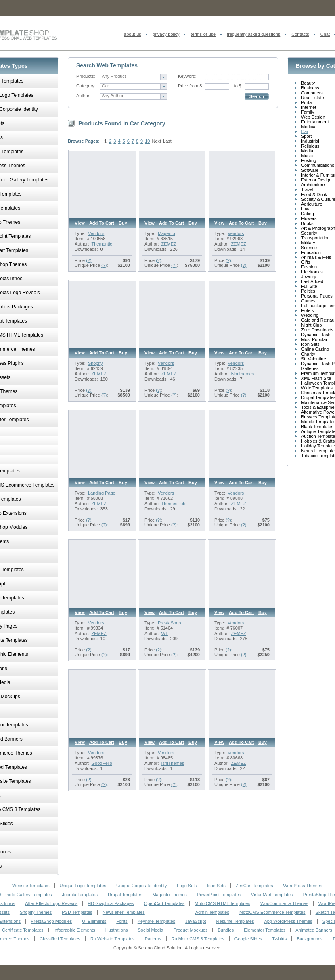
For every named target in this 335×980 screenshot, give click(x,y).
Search (257, 96)
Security (309, 233)
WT (164, 633)
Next (156, 141)
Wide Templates (317, 388)
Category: (86, 86)
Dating (308, 214)
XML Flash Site (316, 378)
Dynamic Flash (316, 335)
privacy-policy (166, 34)
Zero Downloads (317, 330)
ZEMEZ (169, 244)
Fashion (309, 267)
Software (310, 170)
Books (307, 223)
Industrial (310, 141)
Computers (312, 93)
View (80, 223)
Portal (307, 102)
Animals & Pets (316, 257)
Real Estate (313, 98)
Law (305, 209)
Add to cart (102, 223)
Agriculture (312, 204)
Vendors (96, 233)
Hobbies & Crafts (318, 441)
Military (308, 243)
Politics (308, 291)
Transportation (315, 238)
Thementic (102, 244)
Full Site (309, 286)
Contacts (300, 34)
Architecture (313, 185)
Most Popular (314, 339)
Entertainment (315, 122)
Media (307, 151)
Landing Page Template (102, 495)
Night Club (311, 325)
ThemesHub (173, 504)
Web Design (313, 117)
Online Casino (315, 349)
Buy (123, 223)
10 (147, 141)
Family (308, 112)
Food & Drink (314, 194)
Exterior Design (316, 180)
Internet (309, 107)
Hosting (309, 160)
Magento (166, 233)
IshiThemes (242, 374)
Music (307, 156)
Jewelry (309, 277)
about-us (133, 34)
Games (308, 301)
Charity (308, 354)
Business (310, 88)
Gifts (306, 262)
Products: (86, 76)
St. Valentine (314, 359)
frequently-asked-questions (253, 34)
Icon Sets (310, 344)
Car (305, 131)
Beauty (308, 83)
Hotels (307, 310)
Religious (310, 146)
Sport (306, 136)
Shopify (95, 363)
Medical (309, 127)
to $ (238, 86)
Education (311, 252)
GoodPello (102, 763)
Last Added (312, 281)
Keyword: (187, 76)
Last (167, 141)
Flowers (309, 218)
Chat (325, 34)
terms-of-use (203, 34)
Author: (83, 96)
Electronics (312, 272)
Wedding (310, 315)
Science (309, 248)
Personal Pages (317, 296)
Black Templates (317, 427)
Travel (307, 189)
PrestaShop (169, 623)
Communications (318, 165)
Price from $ (190, 86)
